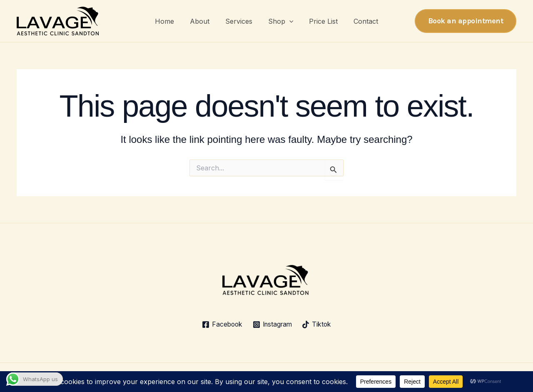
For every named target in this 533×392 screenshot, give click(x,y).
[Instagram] (273, 325)
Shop (280, 21)
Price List (320, 21)
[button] (288, 21)
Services (240, 21)
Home (171, 21)
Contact (360, 21)
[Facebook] (220, 325)
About (203, 21)
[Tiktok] (319, 325)
